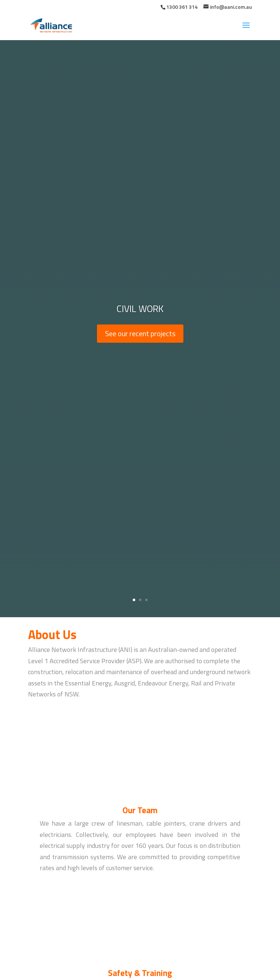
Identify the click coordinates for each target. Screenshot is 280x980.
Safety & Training (140, 973)
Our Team (140, 810)
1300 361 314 (182, 7)
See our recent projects (140, 333)
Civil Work (140, 309)
